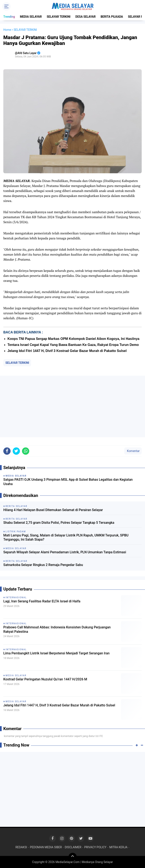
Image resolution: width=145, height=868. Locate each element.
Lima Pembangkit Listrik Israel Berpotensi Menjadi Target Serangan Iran (56, 653)
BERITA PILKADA (112, 17)
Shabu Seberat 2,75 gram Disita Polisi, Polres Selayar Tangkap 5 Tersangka (59, 523)
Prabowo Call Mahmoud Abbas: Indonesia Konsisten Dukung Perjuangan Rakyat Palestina (57, 629)
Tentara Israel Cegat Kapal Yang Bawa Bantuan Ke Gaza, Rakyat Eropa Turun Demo (73, 345)
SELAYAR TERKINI (58, 17)
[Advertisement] (72, 406)
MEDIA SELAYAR (31, 17)
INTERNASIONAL (16, 597)
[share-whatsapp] (26, 451)
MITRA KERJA (118, 847)
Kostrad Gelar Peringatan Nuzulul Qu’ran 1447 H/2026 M (45, 679)
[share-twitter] (16, 451)
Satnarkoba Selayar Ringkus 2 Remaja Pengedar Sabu (43, 565)
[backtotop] (73, 857)
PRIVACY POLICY (95, 847)
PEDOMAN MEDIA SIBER (46, 847)
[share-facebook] (7, 451)
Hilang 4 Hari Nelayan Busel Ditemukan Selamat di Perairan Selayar (53, 510)
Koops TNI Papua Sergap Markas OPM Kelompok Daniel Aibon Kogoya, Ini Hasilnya (73, 339)
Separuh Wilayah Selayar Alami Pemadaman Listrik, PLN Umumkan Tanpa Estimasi (65, 552)
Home (7, 30)
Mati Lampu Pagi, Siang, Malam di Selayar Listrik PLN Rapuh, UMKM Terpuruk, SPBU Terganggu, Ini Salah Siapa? (66, 537)
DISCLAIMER (73, 847)
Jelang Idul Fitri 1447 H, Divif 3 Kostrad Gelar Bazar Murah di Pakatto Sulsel (67, 351)
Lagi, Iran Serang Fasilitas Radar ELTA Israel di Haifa (42, 601)
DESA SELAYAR (86, 17)
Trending (9, 17)
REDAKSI (21, 847)
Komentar (133, 451)
